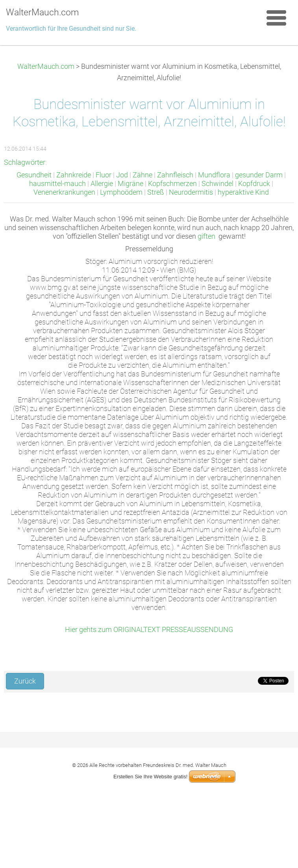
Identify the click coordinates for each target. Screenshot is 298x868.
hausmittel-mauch (57, 184)
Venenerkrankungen (64, 192)
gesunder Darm (259, 175)
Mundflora (214, 175)
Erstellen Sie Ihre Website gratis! (150, 777)
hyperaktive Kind (243, 192)
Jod (122, 175)
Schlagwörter (25, 162)
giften (206, 236)
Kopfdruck (254, 184)
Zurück (25, 681)
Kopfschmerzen (172, 184)
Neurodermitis (191, 192)
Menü (276, 18)
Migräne (130, 184)
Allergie (102, 184)
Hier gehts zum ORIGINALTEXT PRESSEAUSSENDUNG (149, 630)
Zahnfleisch (175, 175)
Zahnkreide (74, 175)
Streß (156, 192)
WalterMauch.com (46, 66)
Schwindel (217, 184)
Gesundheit (34, 175)
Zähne (143, 175)
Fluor (104, 175)
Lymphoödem (121, 192)
